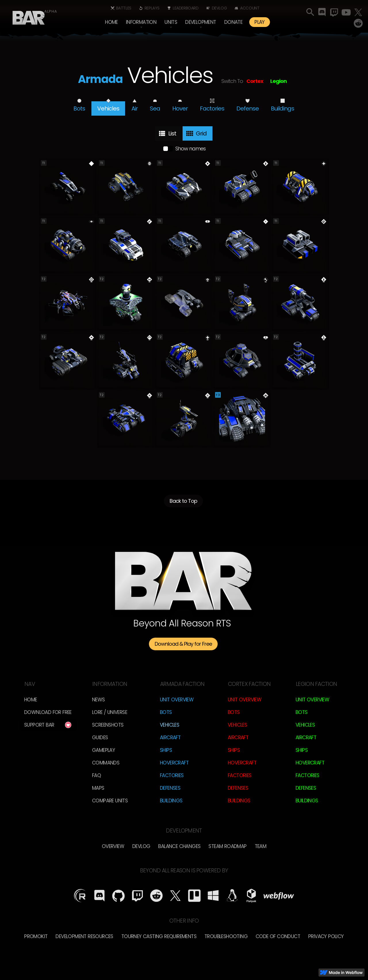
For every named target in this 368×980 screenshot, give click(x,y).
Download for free (48, 712)
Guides (100, 738)
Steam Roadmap (227, 846)
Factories (172, 775)
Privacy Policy (326, 936)
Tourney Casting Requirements (159, 936)
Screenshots (108, 725)
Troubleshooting (226, 936)
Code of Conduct (278, 936)
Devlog (220, 8)
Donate (233, 22)
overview (113, 846)
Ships (166, 750)
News (98, 700)
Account (250, 8)
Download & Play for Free (183, 644)
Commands (106, 763)
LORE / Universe (110, 712)
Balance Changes (179, 846)
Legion (278, 81)
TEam (261, 846)
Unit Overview (177, 700)
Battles (124, 8)
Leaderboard (186, 8)
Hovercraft (174, 763)
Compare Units (110, 801)
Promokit (36, 936)
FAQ (96, 775)
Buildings (171, 801)
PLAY (260, 22)
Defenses (170, 788)
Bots (166, 712)
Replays (152, 8)
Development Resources (84, 936)
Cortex (255, 81)
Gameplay (103, 750)
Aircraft (170, 738)
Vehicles (169, 725)
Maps (98, 788)
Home (111, 22)
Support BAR (39, 725)
